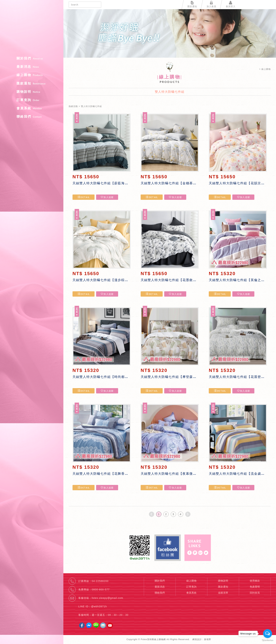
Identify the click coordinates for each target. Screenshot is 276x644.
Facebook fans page (168, 548)
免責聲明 (255, 587)
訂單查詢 (32, 100)
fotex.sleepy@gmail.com (107, 598)
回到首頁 (255, 593)
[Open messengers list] (268, 634)
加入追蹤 (107, 197)
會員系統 (32, 108)
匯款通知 (32, 83)
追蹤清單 (223, 593)
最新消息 (32, 67)
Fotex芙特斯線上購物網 (32, 29)
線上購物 (32, 75)
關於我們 (32, 58)
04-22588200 (100, 581)
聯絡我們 (32, 117)
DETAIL (83, 197)
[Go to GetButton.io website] (268, 640)
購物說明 (32, 92)
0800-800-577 (101, 590)
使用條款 (255, 581)
